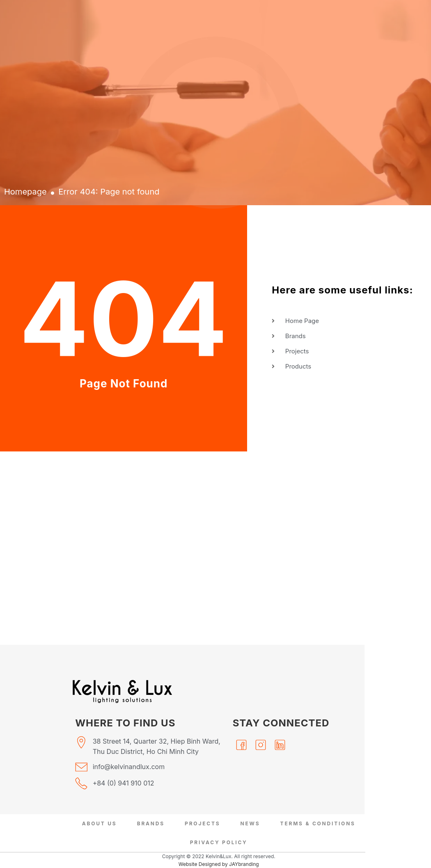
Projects (202, 823)
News (250, 823)
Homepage (25, 192)
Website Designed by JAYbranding (219, 864)
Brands (151, 823)
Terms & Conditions (318, 823)
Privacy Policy (219, 842)
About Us (100, 823)
